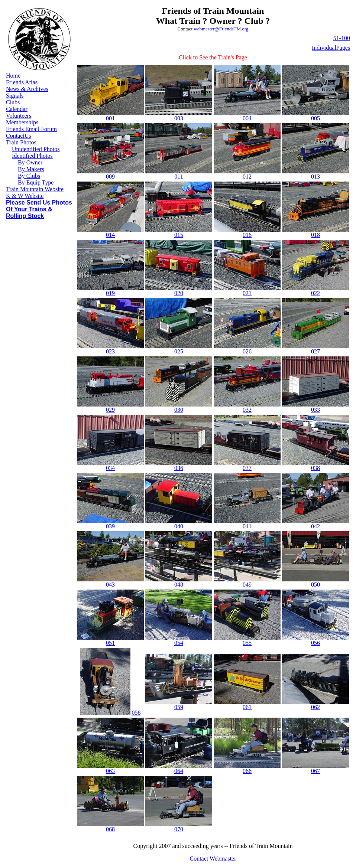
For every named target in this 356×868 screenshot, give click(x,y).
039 (110, 526)
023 (110, 351)
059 (179, 707)
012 (247, 177)
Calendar (17, 109)
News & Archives (27, 89)
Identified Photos (32, 156)
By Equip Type (36, 182)
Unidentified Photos (36, 149)
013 (315, 177)
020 (179, 293)
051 (110, 643)
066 (247, 771)
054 (179, 643)
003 (179, 118)
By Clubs (29, 176)
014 (110, 235)
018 (315, 235)
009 (110, 177)
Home (13, 76)
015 (179, 235)
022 (315, 293)
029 (110, 410)
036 (179, 468)
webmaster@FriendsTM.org (221, 29)
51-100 (342, 38)
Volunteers (19, 116)
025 (179, 351)
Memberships (22, 122)
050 (315, 585)
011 (179, 177)
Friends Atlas (22, 82)
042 (315, 526)
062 (315, 707)
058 (136, 713)
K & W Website (25, 196)
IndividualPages (331, 48)
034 (110, 468)
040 (179, 526)
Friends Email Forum (31, 129)
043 (110, 585)
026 (247, 351)
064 (179, 771)
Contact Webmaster (213, 859)
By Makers (31, 169)
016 (247, 235)
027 (315, 351)
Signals (15, 96)
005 (315, 118)
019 (110, 293)
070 (179, 829)
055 (247, 643)
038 (315, 468)
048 (179, 585)
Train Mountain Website (35, 189)
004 (247, 118)
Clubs (13, 102)
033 (315, 410)
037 (247, 468)
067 (315, 771)
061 (247, 707)
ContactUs (19, 136)
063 (110, 771)
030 (179, 410)
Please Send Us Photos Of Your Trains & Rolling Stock (39, 209)
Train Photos (21, 142)
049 (247, 585)
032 (247, 410)
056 (315, 643)
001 (110, 118)
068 (110, 829)
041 (247, 526)
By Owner (30, 162)
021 (247, 293)
